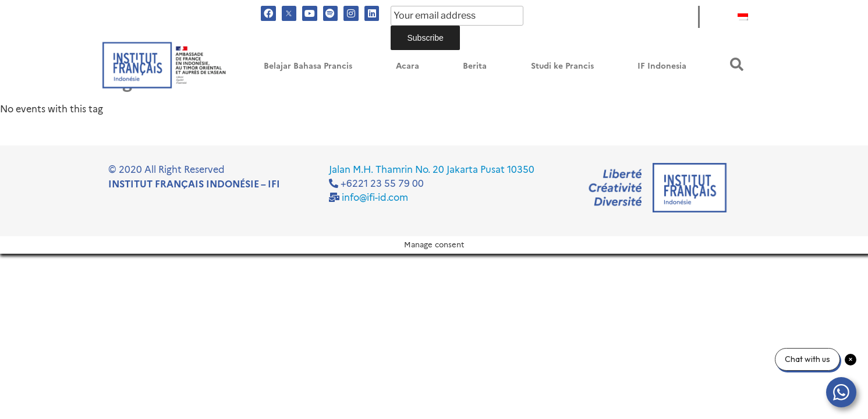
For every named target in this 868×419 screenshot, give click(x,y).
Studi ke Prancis (562, 66)
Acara (408, 66)
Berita (475, 66)
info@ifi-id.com (375, 198)
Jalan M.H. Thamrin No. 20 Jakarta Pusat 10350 (432, 170)
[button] (737, 64)
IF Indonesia (662, 66)
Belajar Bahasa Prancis (308, 66)
